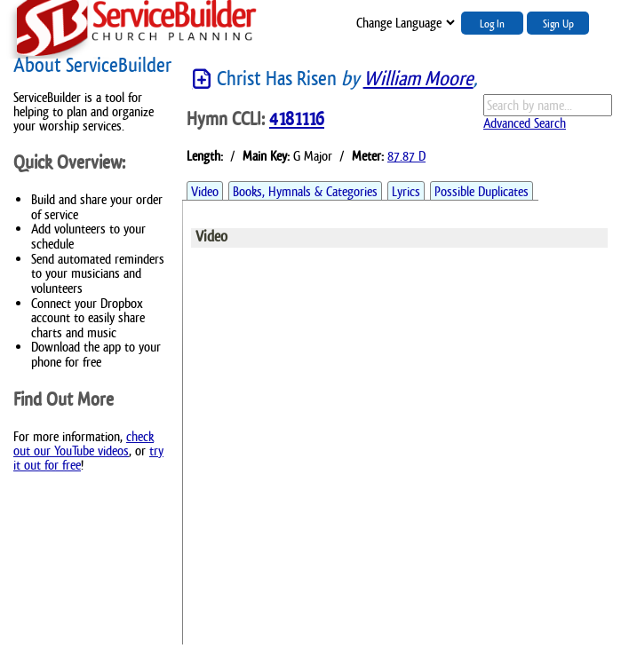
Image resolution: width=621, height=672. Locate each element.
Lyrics (406, 191)
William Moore (418, 79)
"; (404, 23)
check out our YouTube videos (84, 443)
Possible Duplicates (482, 191)
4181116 (297, 119)
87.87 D (406, 156)
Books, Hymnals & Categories (305, 191)
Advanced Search (525, 123)
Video (205, 191)
